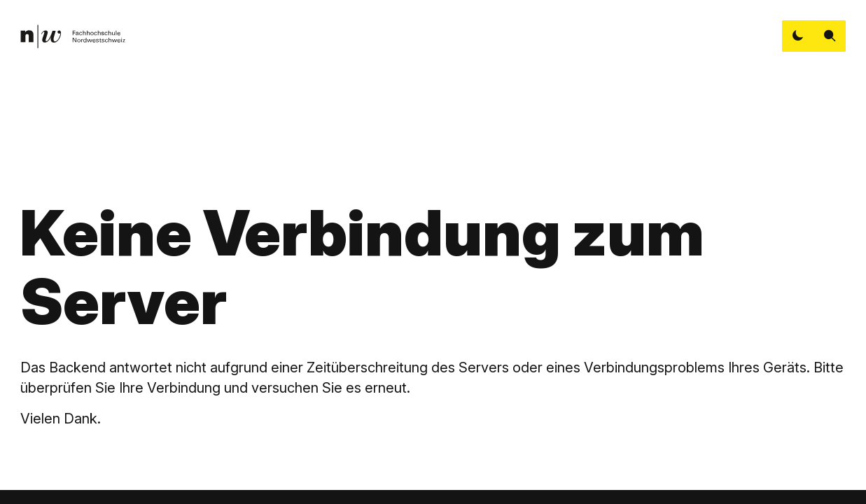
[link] (73, 37)
